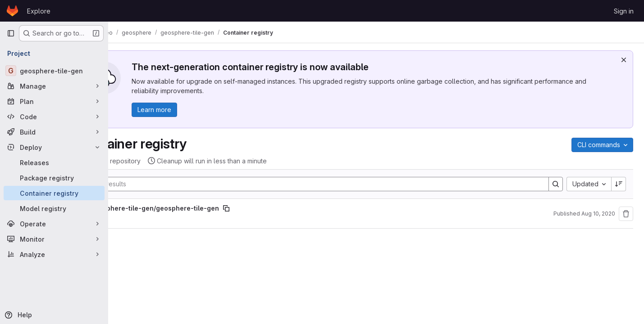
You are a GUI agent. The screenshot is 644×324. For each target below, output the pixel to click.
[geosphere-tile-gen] (54, 71)
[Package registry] (54, 178)
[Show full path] (125, 208)
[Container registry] (54, 193)
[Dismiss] (624, 60)
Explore (39, 11)
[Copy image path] (268, 208)
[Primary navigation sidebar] (11, 33)
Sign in (624, 11)
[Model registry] (54, 208)
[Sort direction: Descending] (619, 184)
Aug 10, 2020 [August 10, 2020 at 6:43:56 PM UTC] (598, 214)
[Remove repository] (626, 214)
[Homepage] (12, 11)
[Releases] (54, 162)
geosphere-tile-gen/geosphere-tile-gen (197, 208)
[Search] (333, 184)
